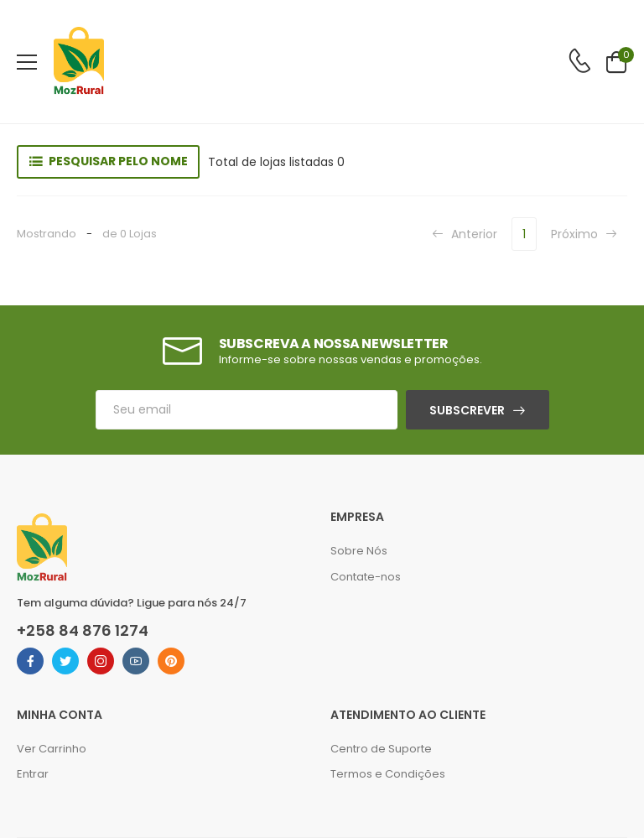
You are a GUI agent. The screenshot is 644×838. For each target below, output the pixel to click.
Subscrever (467, 410)
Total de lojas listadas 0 (276, 162)
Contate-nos (366, 577)
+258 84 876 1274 (83, 631)
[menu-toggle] (27, 62)
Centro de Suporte (381, 749)
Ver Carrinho (52, 749)
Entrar (33, 774)
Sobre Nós (359, 551)
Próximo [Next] (584, 234)
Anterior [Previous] (465, 234)
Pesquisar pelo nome (118, 161)
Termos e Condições (388, 774)
